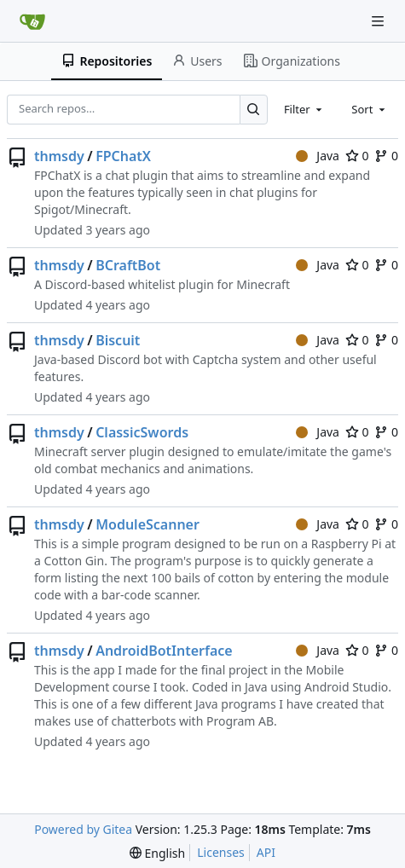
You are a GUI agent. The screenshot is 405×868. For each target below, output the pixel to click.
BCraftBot (128, 265)
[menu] (157, 853)
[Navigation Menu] (379, 21)
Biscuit (118, 340)
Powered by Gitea (83, 829)
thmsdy (59, 156)
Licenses (221, 852)
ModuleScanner (148, 524)
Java (318, 156)
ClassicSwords (142, 432)
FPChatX (123, 156)
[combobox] (304, 109)
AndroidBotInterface (164, 651)
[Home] (32, 21)
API (266, 852)
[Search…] (254, 110)
